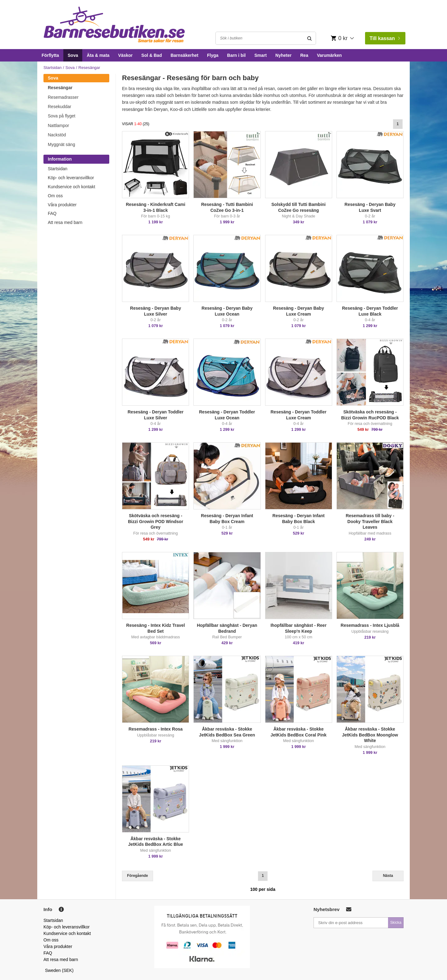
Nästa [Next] (388, 876)
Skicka (396, 923)
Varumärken (329, 55)
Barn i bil (237, 55)
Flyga (213, 55)
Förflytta (50, 55)
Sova (73, 55)
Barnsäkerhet (184, 55)
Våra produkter (62, 205)
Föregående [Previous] (137, 876)
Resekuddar (60, 107)
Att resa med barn (65, 222)
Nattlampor (58, 125)
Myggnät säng (61, 144)
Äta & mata (98, 55)
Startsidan (53, 68)
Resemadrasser (63, 97)
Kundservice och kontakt (72, 187)
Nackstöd (57, 135)
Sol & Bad (151, 55)
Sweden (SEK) (59, 970)
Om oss (55, 196)
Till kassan (385, 38)
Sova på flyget (62, 116)
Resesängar (60, 88)
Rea (304, 55)
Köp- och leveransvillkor (71, 178)
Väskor (126, 55)
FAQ (52, 213)
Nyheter (283, 55)
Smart (260, 55)
